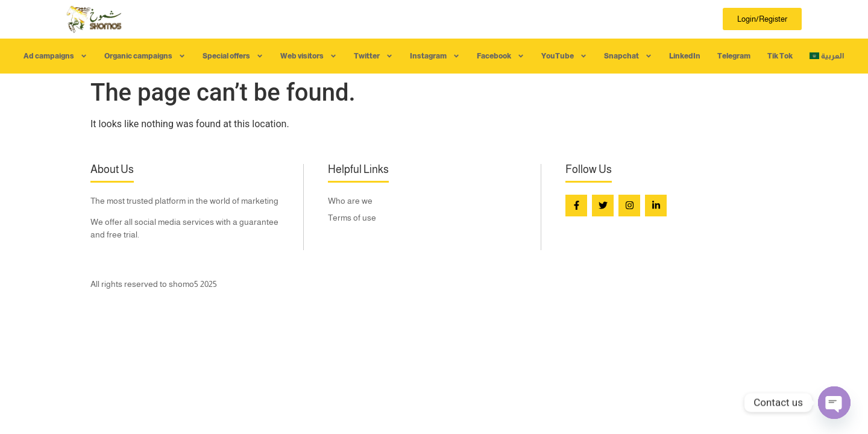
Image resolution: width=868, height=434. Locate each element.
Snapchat (628, 56)
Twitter (373, 56)
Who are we (350, 201)
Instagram (435, 56)
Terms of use (352, 218)
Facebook (501, 56)
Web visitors (309, 56)
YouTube (564, 56)
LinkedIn (685, 56)
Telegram (734, 56)
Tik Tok (780, 56)
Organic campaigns (145, 56)
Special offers (233, 56)
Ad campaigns (55, 56)
